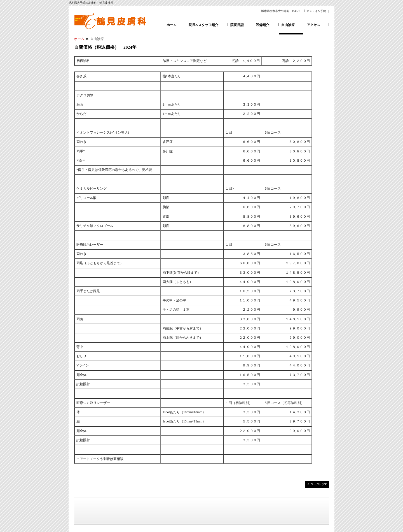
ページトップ (317, 484)
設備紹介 (263, 25)
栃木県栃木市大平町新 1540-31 (281, 11)
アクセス (313, 25)
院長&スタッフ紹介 (203, 25)
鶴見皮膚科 (111, 21)
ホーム (172, 25)
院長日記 (237, 25)
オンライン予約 (316, 11)
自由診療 (288, 25)
